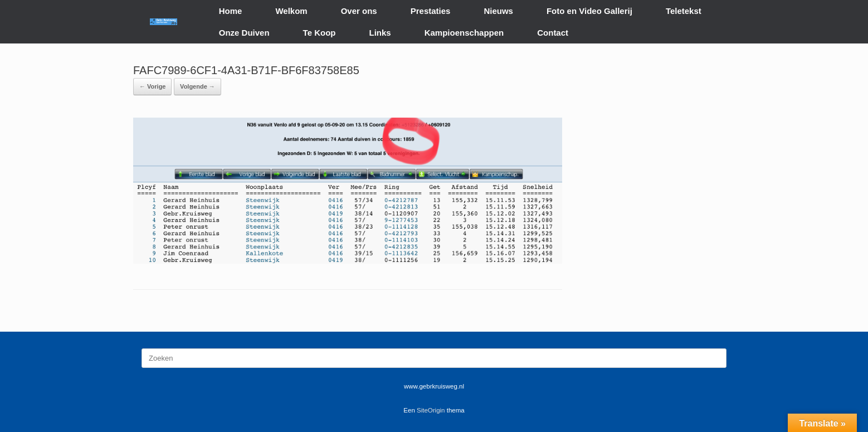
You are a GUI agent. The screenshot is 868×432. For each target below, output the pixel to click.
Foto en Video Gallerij (589, 11)
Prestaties (431, 11)
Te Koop (320, 33)
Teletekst (684, 11)
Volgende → (198, 86)
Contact (553, 33)
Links (380, 33)
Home (231, 11)
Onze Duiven (244, 33)
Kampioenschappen (464, 33)
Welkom (291, 11)
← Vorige (152, 86)
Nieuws (498, 11)
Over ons (359, 11)
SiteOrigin (431, 410)
